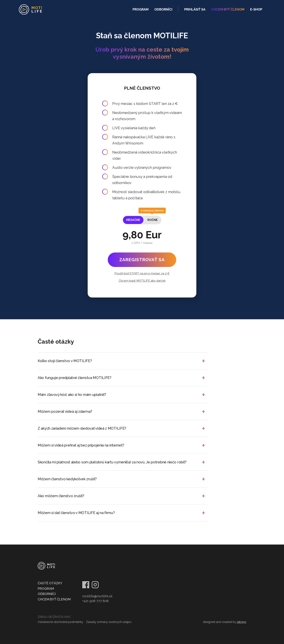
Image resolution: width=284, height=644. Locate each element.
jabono (242, 622)
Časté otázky (50, 583)
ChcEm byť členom (228, 9)
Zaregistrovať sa (142, 260)
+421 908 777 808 (95, 601)
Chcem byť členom (54, 599)
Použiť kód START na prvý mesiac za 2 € (142, 273)
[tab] (133, 220)
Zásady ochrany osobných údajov (109, 622)
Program (141, 9)
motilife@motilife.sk (97, 596)
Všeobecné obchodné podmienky (60, 622)
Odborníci (163, 9)
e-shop (256, 9)
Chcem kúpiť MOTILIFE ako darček (142, 281)
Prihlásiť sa (195, 9)
